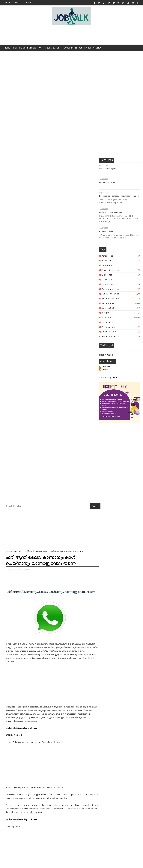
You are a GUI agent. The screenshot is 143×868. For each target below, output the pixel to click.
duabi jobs (108, 285)
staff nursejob (110, 332)
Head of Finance (106, 232)
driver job (107, 280)
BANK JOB (107, 261)
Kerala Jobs (108, 304)
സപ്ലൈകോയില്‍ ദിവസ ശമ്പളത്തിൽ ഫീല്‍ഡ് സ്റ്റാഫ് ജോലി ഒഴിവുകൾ (125, 615)
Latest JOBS (108, 308)
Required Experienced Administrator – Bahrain (119, 196)
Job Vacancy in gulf (107, 169)
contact (27, 2)
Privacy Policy (94, 48)
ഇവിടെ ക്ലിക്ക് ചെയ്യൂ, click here (21, 319)
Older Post (90, 525)
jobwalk (105, 370)
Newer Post (11, 525)
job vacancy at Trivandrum (111, 213)
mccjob (106, 313)
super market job (111, 337)
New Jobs (107, 318)
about (17, 2)
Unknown (106, 367)
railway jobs (109, 327)
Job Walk (17, 864)
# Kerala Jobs (17, 482)
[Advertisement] (72, 35)
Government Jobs (73, 48)
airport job (108, 256)
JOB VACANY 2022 (110, 294)
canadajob (108, 266)
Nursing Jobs (54, 48)
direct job (107, 275)
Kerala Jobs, (26, 161)
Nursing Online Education (27, 48)
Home (8, 2)
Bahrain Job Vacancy (108, 183)
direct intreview (111, 270)
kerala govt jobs (111, 299)
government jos (110, 289)
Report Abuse (106, 355)
